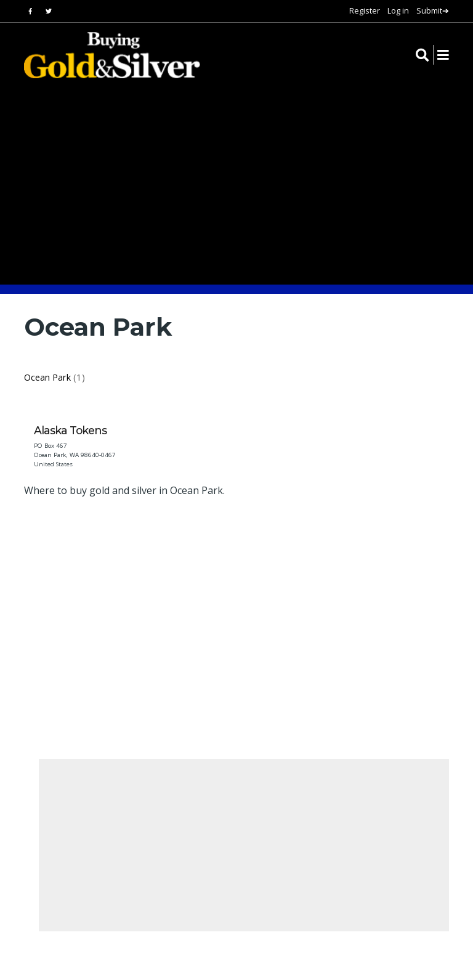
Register (365, 10)
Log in (398, 10)
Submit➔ (433, 10)
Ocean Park (47, 377)
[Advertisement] (248, 614)
